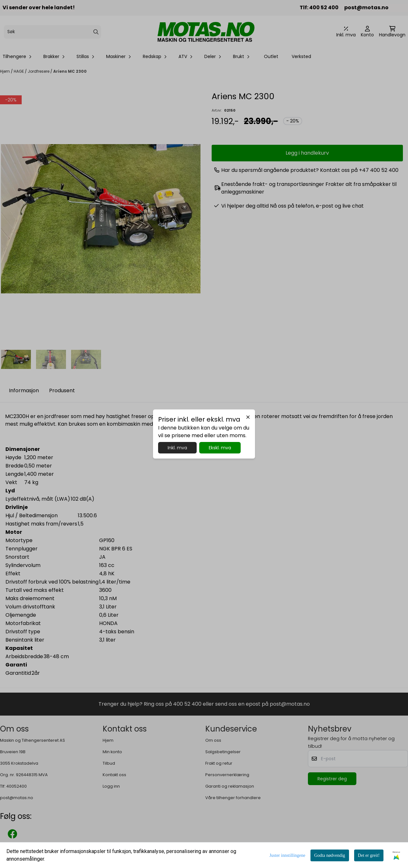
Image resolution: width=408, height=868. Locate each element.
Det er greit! (369, 855)
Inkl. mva (177, 448)
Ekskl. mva (220, 448)
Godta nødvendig (330, 855)
